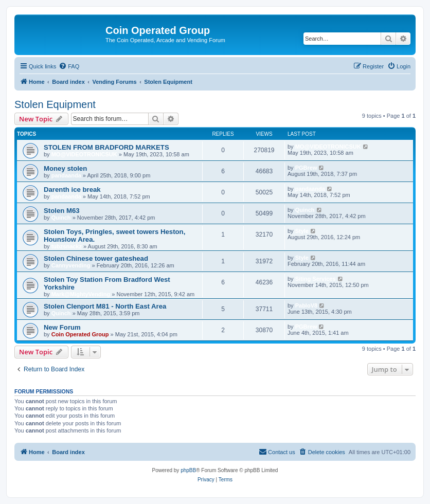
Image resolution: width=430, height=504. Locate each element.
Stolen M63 (62, 211)
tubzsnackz (67, 246)
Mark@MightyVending (81, 294)
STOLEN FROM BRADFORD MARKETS (106, 147)
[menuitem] (69, 66)
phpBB (188, 470)
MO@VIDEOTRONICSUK (84, 154)
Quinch (61, 218)
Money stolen (65, 168)
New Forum (62, 327)
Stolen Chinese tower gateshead (96, 258)
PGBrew (306, 168)
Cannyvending (71, 265)
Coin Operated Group (80, 334)
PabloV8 (306, 305)
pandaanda (66, 175)
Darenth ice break (72, 190)
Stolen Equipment (55, 104)
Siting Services (316, 279)
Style (302, 231)
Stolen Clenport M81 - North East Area (105, 306)
